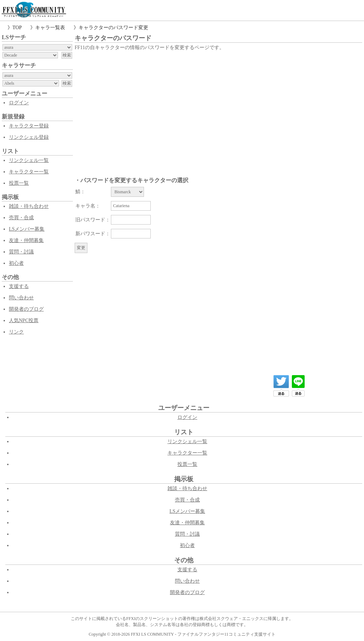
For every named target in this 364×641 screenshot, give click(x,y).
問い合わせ (21, 298)
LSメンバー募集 (27, 229)
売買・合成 (21, 218)
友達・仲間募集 (26, 240)
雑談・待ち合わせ (29, 206)
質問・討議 (21, 252)
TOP (17, 28)
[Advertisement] (218, 106)
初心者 (16, 263)
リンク (16, 332)
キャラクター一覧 (29, 172)
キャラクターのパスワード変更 (113, 28)
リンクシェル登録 (29, 137)
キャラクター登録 (29, 126)
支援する (19, 286)
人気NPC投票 (24, 320)
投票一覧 (19, 183)
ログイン (19, 103)
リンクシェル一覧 (29, 160)
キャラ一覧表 (50, 28)
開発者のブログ (26, 309)
